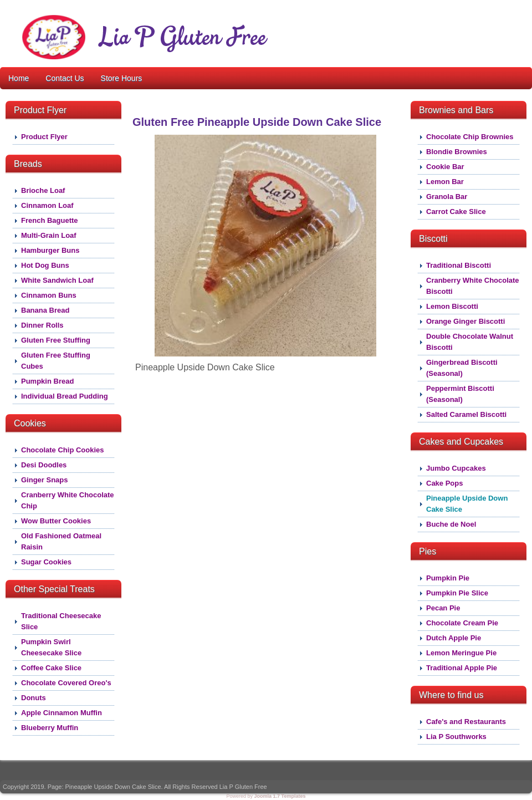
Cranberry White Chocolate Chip (68, 500)
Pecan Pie (443, 608)
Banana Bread (45, 310)
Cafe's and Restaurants (466, 722)
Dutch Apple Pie (454, 638)
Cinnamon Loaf (47, 205)
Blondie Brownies (457, 152)
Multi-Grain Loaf (49, 235)
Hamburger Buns (50, 250)
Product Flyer (44, 137)
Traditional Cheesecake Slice (61, 621)
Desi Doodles (44, 465)
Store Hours (122, 78)
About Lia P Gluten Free (324, 15)
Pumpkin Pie (448, 578)
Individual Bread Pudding (65, 396)
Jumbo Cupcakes (456, 468)
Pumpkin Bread (47, 381)
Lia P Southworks (456, 737)
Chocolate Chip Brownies (470, 137)
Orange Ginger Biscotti (465, 321)
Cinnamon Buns (49, 295)
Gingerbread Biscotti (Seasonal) (462, 368)
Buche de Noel (451, 524)
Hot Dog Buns (45, 265)
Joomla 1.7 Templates (280, 796)
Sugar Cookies (46, 562)
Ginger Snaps (45, 480)
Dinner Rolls (42, 325)
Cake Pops (444, 483)
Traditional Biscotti (459, 265)
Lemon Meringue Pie (461, 653)
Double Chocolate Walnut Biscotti (470, 342)
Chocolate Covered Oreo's (66, 683)
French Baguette (50, 220)
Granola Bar (447, 197)
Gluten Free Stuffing (56, 340)
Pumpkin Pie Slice (457, 593)
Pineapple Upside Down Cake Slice (467, 504)
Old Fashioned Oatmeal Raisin (61, 541)
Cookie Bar (445, 167)
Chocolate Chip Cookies (63, 450)
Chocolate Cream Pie (462, 623)
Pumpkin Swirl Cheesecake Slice (51, 647)
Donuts (34, 698)
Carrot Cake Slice (456, 212)
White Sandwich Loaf (57, 280)
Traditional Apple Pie (462, 668)
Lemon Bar (445, 182)
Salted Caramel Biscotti (466, 414)
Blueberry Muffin (50, 728)
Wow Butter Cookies (56, 521)
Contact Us (65, 78)
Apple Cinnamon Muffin (62, 713)
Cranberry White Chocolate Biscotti (473, 286)
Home (19, 78)
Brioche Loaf (43, 190)
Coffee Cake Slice (51, 668)
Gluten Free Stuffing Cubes (56, 361)
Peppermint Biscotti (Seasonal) (460, 394)
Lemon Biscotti (452, 306)
